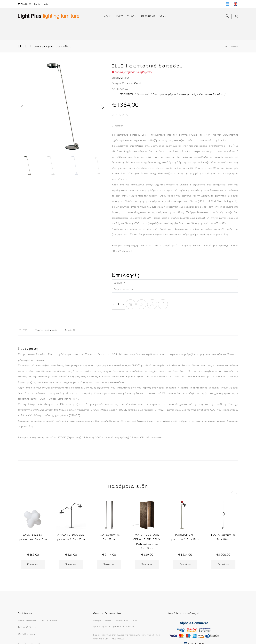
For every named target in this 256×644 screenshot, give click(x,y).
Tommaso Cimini (131, 83)
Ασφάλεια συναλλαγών (184, 613)
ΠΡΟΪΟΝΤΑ (127, 94)
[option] (62, 107)
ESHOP (131, 16)
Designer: (117, 83)
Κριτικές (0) (70, 330)
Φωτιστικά (143, 94)
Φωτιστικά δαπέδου (211, 94)
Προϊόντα (235, 47)
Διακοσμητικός (187, 94)
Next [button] (103, 107)
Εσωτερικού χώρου (164, 94)
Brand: (115, 78)
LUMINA (124, 78)
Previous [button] (22, 107)
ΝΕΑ (162, 16)
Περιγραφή (22, 330)
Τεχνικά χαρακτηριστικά (46, 330)
